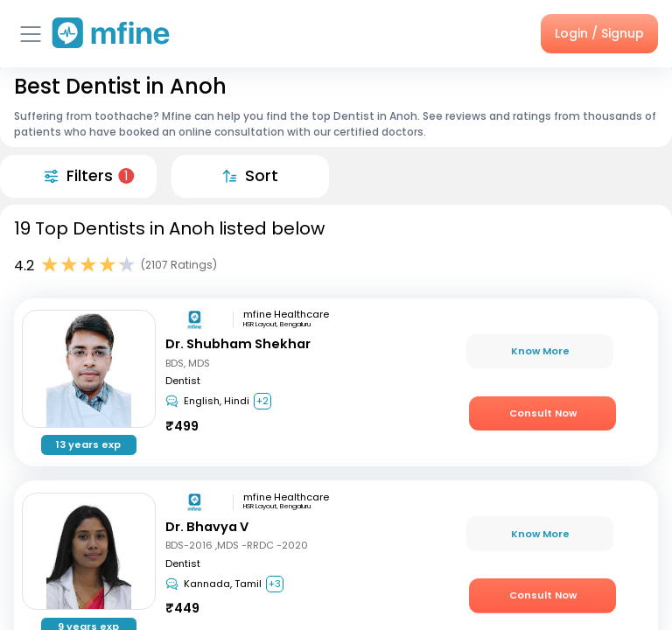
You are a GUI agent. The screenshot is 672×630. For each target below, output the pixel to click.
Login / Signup (599, 33)
